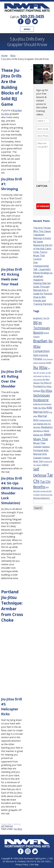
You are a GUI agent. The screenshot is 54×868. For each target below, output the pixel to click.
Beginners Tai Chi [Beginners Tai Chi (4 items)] (41, 318)
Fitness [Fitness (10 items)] (38, 359)
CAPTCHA (42, 186)
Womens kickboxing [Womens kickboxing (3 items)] (41, 498)
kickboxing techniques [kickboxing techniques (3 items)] (42, 404)
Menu (27, 29)
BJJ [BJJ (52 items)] (36, 323)
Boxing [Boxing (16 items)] (38, 332)
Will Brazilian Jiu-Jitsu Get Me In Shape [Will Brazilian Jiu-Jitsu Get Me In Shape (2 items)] (42, 491)
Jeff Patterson (7, 826)
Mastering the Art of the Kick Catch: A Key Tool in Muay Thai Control (43, 252)
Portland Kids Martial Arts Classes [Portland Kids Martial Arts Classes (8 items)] (41, 454)
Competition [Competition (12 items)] (41, 351)
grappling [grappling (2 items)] (42, 363)
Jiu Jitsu (18, 829)
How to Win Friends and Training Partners (43, 300)
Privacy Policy (22, 864)
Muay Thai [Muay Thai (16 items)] (41, 439)
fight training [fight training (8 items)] (41, 355)
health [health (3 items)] (49, 363)
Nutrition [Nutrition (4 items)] (46, 447)
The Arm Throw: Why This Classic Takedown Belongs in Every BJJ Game (42, 235)
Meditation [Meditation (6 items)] (47, 427)
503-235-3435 (32, 16)
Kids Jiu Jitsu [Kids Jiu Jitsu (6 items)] (40, 408)
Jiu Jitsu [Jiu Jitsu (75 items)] (40, 367)
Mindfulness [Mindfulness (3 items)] (38, 431)
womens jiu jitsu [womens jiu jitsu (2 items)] (46, 495)
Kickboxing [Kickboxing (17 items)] (41, 400)
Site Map (34, 864)
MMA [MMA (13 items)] (47, 435)
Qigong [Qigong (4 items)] (45, 465)
